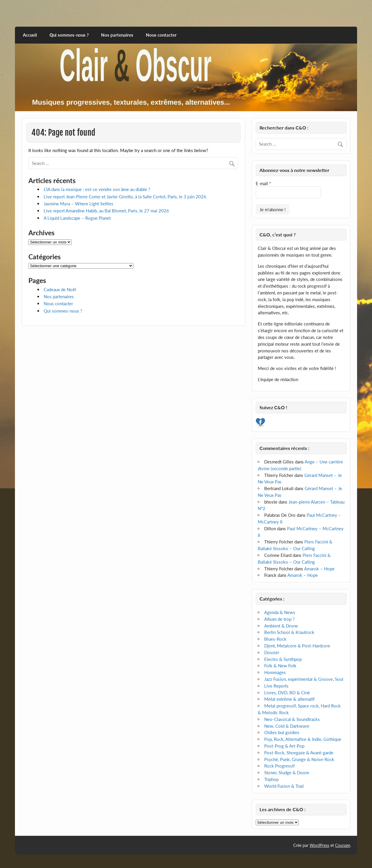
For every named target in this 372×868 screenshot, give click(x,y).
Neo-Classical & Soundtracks (292, 719)
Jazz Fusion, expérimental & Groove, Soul (304, 679)
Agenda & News (280, 612)
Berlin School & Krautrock (289, 632)
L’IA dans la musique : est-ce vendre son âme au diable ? (97, 189)
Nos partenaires (117, 35)
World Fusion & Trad (284, 786)
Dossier (272, 652)
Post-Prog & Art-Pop (284, 746)
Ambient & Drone (281, 626)
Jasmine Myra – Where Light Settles (79, 204)
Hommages (275, 672)
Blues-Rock (275, 639)
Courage (343, 845)
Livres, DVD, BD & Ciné (287, 693)
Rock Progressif (279, 766)
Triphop (271, 779)
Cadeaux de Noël (60, 289)
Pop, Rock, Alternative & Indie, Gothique (303, 739)
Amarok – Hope (319, 569)
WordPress (319, 845)
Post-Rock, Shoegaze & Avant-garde (299, 753)
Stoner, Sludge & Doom (287, 772)
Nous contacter (161, 35)
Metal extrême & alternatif (289, 699)
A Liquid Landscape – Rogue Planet (77, 218)
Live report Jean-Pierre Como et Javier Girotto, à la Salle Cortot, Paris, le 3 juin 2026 (125, 197)
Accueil (30, 35)
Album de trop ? (279, 619)
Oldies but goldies (282, 732)
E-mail (263, 183)
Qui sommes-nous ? (69, 35)
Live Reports (276, 686)
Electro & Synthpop (283, 659)
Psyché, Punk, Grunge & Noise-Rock (299, 759)
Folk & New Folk (280, 666)
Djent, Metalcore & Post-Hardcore (297, 646)
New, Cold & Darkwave (287, 726)
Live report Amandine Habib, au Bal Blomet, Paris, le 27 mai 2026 (106, 211)
